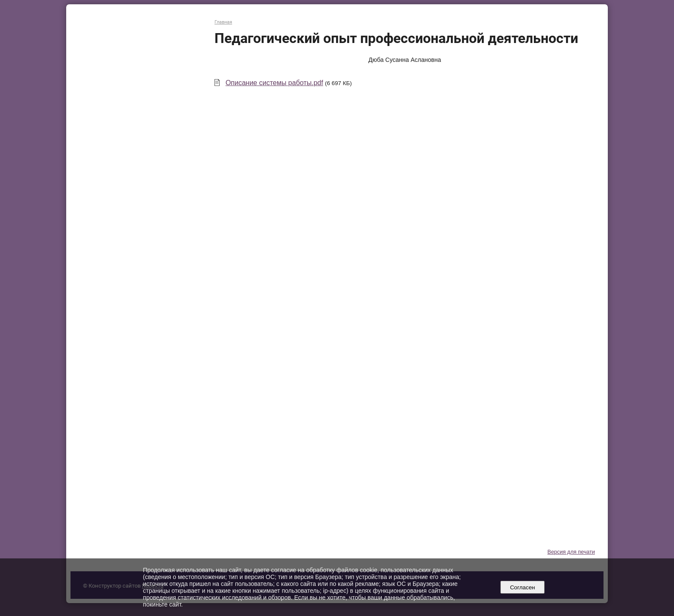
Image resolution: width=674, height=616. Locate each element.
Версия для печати (571, 552)
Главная (223, 22)
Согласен (522, 587)
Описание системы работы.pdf (274, 83)
